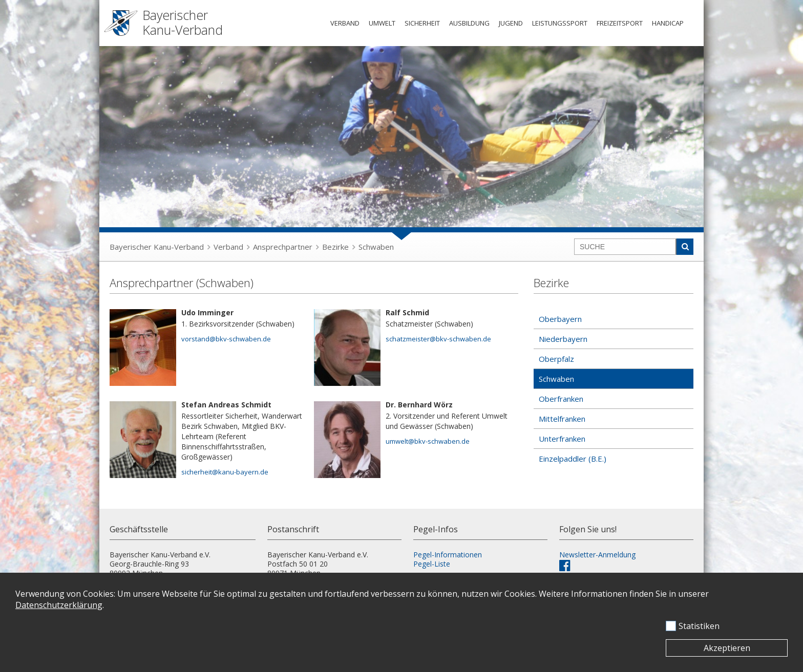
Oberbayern (560, 319)
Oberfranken (561, 399)
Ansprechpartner (283, 247)
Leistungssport (560, 23)
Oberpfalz (556, 359)
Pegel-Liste (432, 564)
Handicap (668, 23)
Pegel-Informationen (448, 555)
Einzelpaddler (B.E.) (573, 459)
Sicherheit (422, 23)
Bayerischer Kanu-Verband (157, 247)
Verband (345, 23)
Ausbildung (469, 23)
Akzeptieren (727, 648)
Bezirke (335, 247)
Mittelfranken (562, 419)
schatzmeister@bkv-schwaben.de (438, 339)
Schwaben (376, 247)
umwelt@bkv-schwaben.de (428, 441)
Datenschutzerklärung (59, 605)
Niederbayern (563, 339)
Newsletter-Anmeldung (597, 555)
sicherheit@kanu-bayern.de (225, 472)
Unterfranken (562, 439)
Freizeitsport (620, 23)
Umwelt (382, 23)
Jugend (511, 23)
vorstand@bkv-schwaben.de (226, 339)
